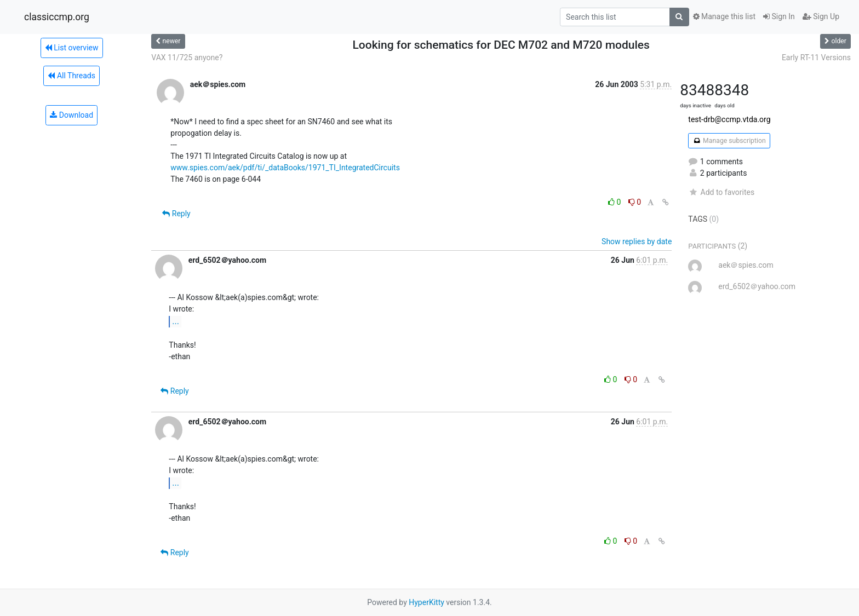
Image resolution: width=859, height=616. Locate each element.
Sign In (779, 16)
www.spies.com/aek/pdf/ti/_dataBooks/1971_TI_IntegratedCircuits (285, 168)
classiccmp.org (57, 17)
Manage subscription (729, 141)
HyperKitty (426, 602)
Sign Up (821, 16)
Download (71, 115)
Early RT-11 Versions (816, 57)
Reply (176, 214)
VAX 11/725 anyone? (187, 57)
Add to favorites (721, 192)
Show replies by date (637, 241)
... (176, 321)
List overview (72, 48)
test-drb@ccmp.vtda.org (729, 119)
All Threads (71, 76)
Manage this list (724, 16)
